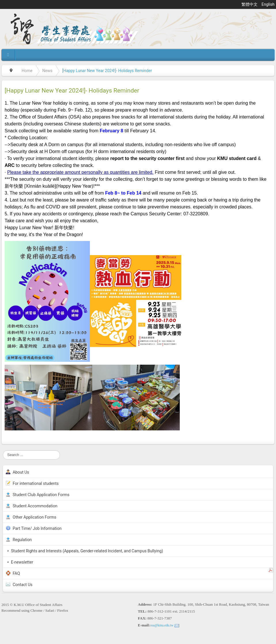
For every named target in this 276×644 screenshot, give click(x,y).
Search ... (3, 450)
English (268, 4)
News (47, 71)
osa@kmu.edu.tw (162, 625)
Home (27, 71)
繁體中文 (250, 4)
